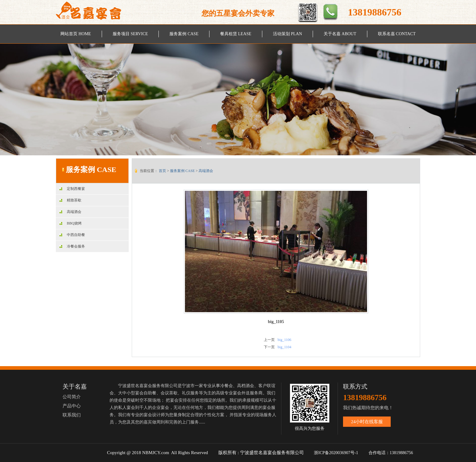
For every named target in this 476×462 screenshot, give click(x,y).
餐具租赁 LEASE (236, 34)
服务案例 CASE (184, 34)
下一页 (269, 347)
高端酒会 (70, 212)
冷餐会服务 (72, 246)
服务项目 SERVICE (130, 34)
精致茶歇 (70, 200)
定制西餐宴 (72, 189)
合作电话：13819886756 (391, 453)
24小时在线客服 (367, 422)
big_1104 (285, 347)
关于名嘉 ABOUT (340, 34)
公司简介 (72, 397)
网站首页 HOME (76, 34)
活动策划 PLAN (287, 34)
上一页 (269, 340)
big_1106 (285, 340)
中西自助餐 (72, 235)
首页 (162, 171)
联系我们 (72, 415)
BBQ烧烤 (71, 223)
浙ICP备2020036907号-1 (336, 453)
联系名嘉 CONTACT (397, 34)
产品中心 (72, 406)
